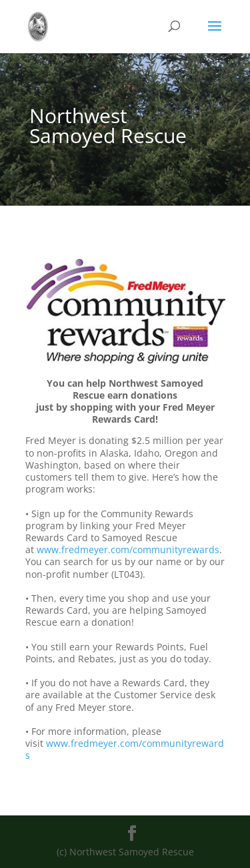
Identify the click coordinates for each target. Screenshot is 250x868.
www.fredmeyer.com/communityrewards (128, 549)
